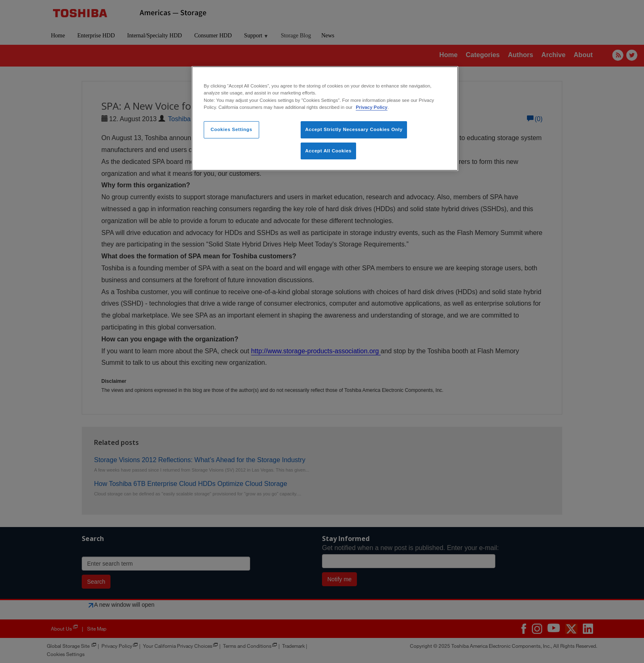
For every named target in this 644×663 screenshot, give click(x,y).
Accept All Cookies (328, 151)
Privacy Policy (371, 107)
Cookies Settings (231, 129)
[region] (325, 119)
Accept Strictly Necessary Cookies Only (354, 129)
